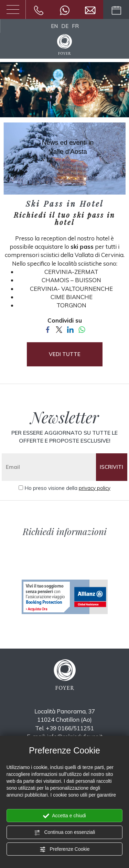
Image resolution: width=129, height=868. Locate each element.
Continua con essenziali (65, 832)
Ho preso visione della (67, 488)
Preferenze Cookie (65, 849)
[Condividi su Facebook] (48, 329)
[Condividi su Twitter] (59, 329)
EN (54, 26)
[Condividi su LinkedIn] (70, 329)
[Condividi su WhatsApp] (82, 329)
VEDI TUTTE (65, 354)
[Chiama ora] (39, 9)
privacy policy (95, 488)
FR (75, 26)
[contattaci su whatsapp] (65, 9)
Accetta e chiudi (64, 816)
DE (65, 26)
